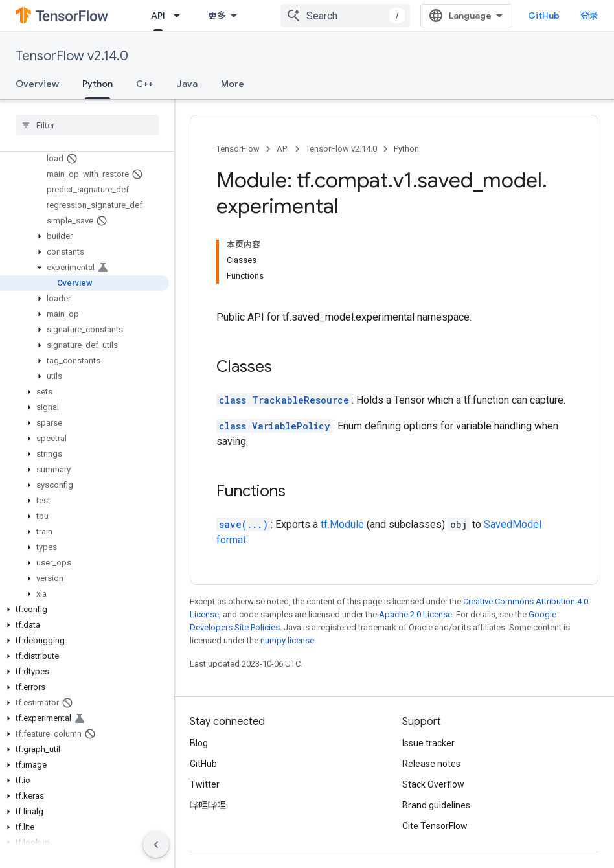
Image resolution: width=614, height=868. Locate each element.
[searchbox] (87, 125)
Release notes (431, 764)
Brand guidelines (436, 805)
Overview (37, 84)
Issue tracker (428, 743)
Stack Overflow (433, 784)
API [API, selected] (158, 16)
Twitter (205, 784)
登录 (589, 16)
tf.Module (342, 524)
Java (187, 84)
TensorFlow (238, 149)
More (233, 84)
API (283, 149)
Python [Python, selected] (97, 84)
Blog (199, 743)
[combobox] (345, 16)
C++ (145, 84)
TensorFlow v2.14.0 (72, 56)
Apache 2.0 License (415, 614)
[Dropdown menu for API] (181, 16)
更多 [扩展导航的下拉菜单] (217, 16)
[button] (85, 236)
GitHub (544, 16)
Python (406, 149)
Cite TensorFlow (435, 826)
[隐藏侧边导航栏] (156, 845)
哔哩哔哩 (208, 805)
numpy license (287, 640)
